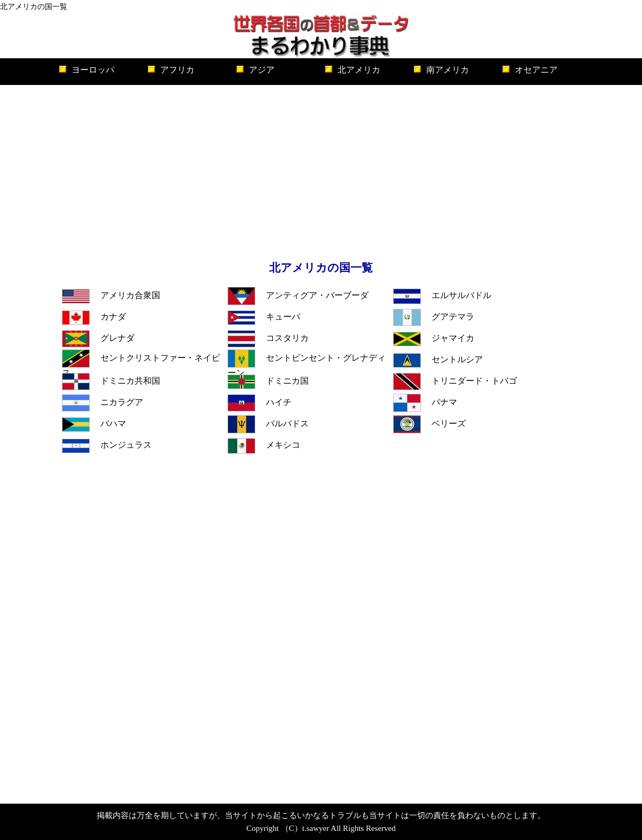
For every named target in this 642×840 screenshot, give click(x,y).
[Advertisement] (321, 170)
